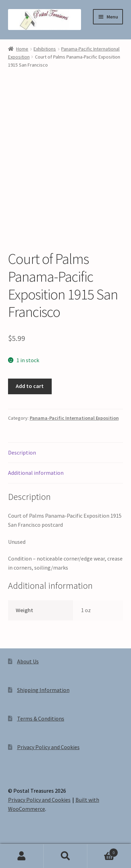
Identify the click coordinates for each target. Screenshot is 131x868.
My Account (22, 856)
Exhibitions (45, 49)
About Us (28, 661)
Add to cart (30, 386)
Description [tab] (22, 452)
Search (65, 856)
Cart (103, 851)
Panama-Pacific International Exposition (74, 418)
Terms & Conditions (41, 718)
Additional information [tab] (36, 473)
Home (22, 49)
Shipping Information (43, 690)
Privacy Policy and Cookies (48, 747)
